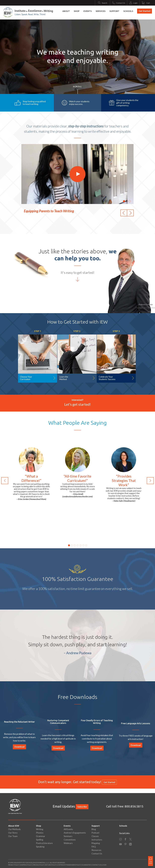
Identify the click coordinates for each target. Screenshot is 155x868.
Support (114, 11)
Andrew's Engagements (75, 833)
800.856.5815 (134, 806)
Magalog (96, 843)
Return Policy (51, 865)
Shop (77, 11)
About (66, 11)
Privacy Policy (14, 865)
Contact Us (97, 854)
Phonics (40, 833)
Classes (95, 836)
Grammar (41, 836)
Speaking (40, 847)
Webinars (68, 843)
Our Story (13, 833)
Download (19, 747)
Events (88, 11)
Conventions (70, 840)
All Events (68, 829)
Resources (96, 850)
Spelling (40, 840)
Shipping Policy (26, 865)
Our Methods (14, 829)
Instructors (97, 840)
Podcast (95, 833)
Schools (128, 11)
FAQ (94, 847)
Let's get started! (77, 404)
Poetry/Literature (44, 843)
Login (104, 865)
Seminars (68, 836)
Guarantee (87, 865)
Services (101, 11)
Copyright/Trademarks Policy (69, 865)
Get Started (145, 11)
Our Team (13, 836)
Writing (40, 829)
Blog (94, 829)
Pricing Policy (39, 865)
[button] (124, 213)
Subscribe (82, 807)
